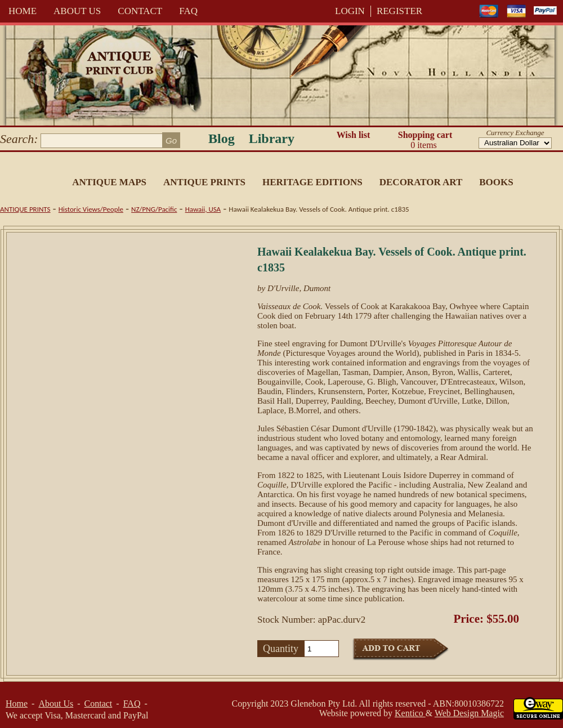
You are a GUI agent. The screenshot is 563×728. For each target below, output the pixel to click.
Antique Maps (109, 182)
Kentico (410, 713)
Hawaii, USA (203, 209)
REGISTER (399, 11)
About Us (77, 11)
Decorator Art (421, 182)
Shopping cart (425, 140)
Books (496, 182)
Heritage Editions (312, 182)
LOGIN (350, 11)
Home (23, 11)
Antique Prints (204, 182)
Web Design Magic (469, 713)
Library (272, 139)
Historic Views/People (91, 209)
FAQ (188, 11)
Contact (140, 11)
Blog (222, 139)
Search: (19, 139)
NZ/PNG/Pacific (154, 209)
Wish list (354, 135)
